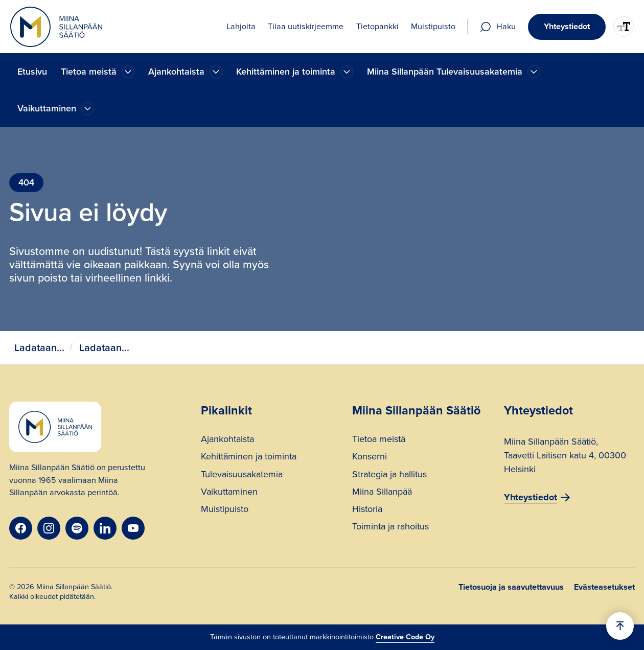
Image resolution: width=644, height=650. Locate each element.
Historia (367, 510)
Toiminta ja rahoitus (390, 528)
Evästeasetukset (604, 587)
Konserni (370, 458)
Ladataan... (39, 348)
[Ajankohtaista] (128, 72)
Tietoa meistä (379, 440)
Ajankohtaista (227, 440)
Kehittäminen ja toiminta (249, 458)
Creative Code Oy (405, 637)
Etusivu (32, 72)
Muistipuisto (225, 510)
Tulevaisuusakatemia (242, 475)
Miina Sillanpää (382, 493)
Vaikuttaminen (229, 493)
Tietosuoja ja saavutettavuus (511, 587)
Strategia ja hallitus (389, 475)
